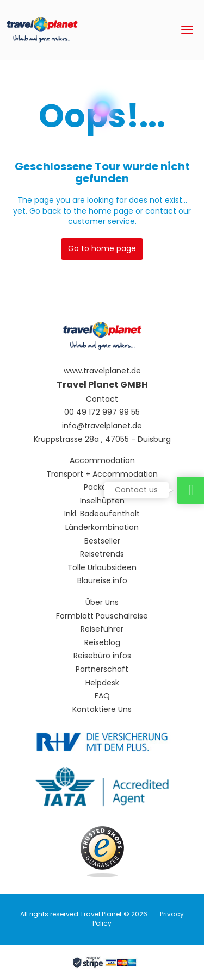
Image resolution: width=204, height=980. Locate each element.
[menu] (187, 30)
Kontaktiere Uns (102, 710)
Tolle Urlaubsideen (102, 568)
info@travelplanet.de (102, 426)
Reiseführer (102, 629)
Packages (102, 487)
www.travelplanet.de (102, 371)
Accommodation (102, 461)
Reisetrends (102, 554)
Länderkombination (102, 528)
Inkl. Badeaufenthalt (102, 514)
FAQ (102, 696)
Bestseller (102, 541)
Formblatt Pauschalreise (102, 616)
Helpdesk (102, 683)
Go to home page (102, 248)
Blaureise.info (102, 581)
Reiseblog (102, 643)
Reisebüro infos (102, 656)
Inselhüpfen (102, 501)
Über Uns (102, 603)
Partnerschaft (102, 669)
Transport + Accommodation (102, 474)
